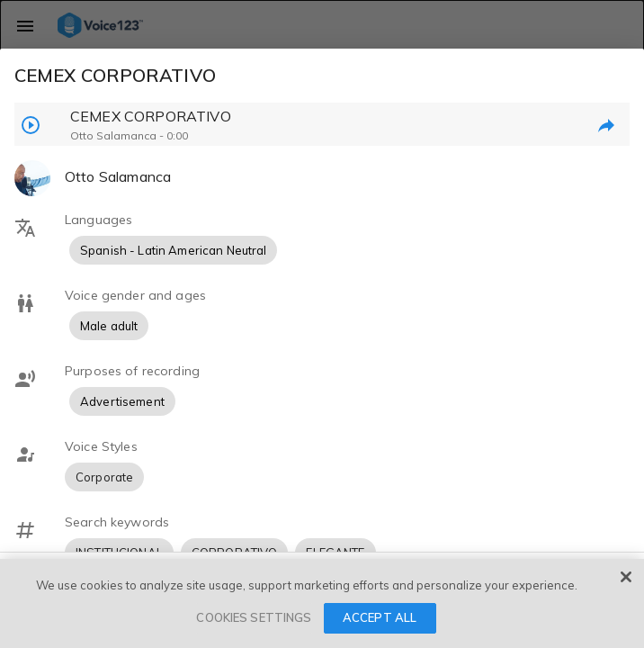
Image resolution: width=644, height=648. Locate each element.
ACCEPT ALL (380, 617)
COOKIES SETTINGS (254, 617)
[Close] (626, 577)
